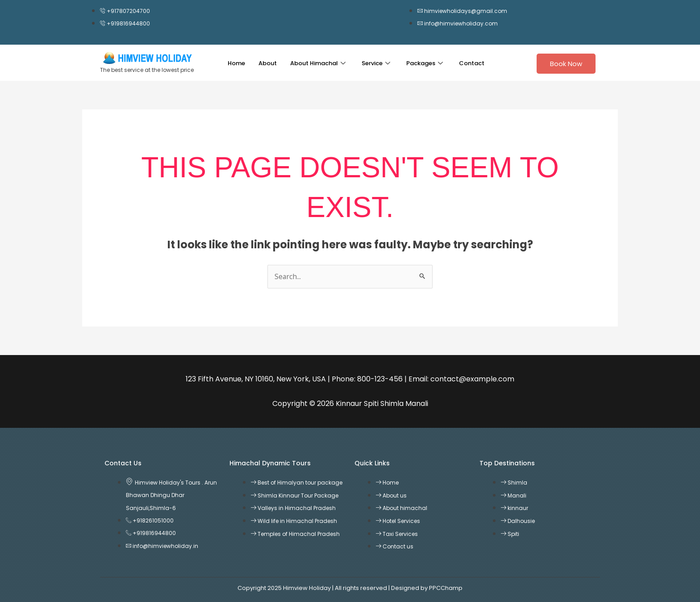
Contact (472, 63)
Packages (425, 63)
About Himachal (318, 63)
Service (376, 63)
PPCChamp (446, 587)
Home (236, 63)
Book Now (566, 64)
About (268, 63)
